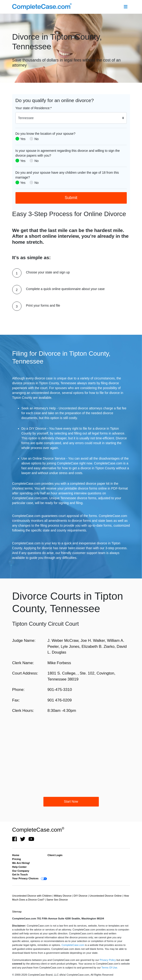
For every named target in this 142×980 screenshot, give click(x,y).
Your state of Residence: (34, 108)
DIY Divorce (81, 896)
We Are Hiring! (21, 863)
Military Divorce (63, 896)
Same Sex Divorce (57, 900)
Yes (23, 139)
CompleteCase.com (38, 830)
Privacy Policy (108, 960)
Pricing (17, 859)
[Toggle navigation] (126, 7)
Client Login (55, 855)
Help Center (20, 867)
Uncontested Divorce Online (106, 896)
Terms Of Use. (110, 968)
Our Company (21, 871)
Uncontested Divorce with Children (32, 896)
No (36, 139)
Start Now (71, 801)
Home (16, 855)
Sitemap (17, 912)
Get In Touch (20, 874)
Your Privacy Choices (25, 878)
